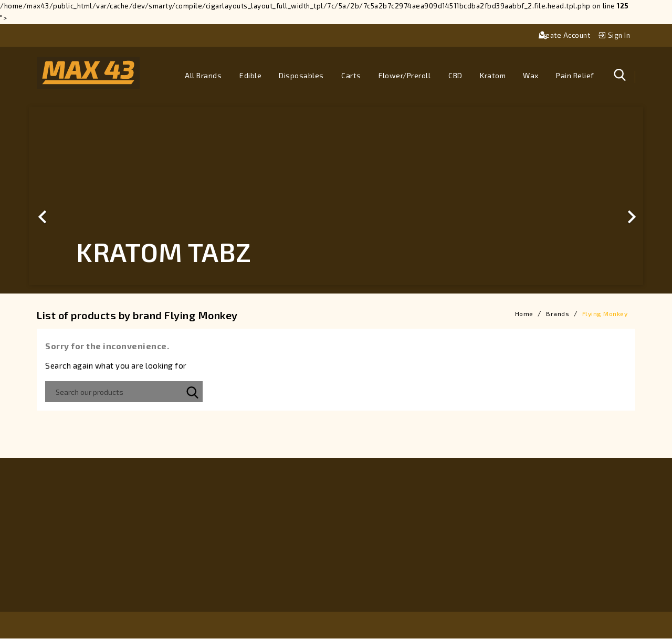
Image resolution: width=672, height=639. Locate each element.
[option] (336, 196)
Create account (565, 35)
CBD (455, 75)
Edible (250, 75)
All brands (203, 75)
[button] (75, 196)
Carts (351, 75)
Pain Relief (575, 75)
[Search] (124, 392)
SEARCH (192, 392)
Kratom (493, 75)
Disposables (301, 75)
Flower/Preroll (405, 75)
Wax (531, 75)
